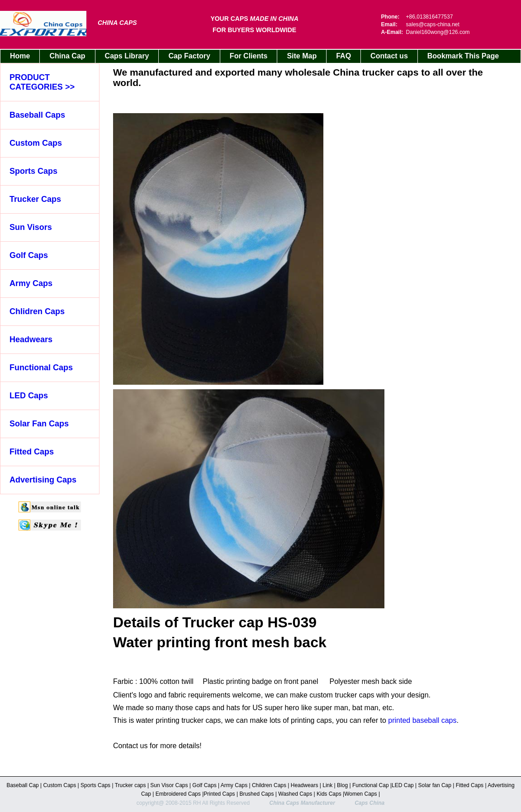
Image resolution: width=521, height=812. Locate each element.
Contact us (389, 56)
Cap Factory (189, 56)
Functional (365, 785)
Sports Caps (33, 171)
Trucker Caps (35, 199)
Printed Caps (220, 794)
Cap (384, 785)
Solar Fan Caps (39, 424)
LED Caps (29, 396)
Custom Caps (36, 143)
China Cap (67, 56)
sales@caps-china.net (433, 24)
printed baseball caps (422, 720)
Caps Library (127, 56)
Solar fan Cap (436, 785)
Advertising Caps (43, 480)
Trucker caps (131, 785)
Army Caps (31, 283)
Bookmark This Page (463, 56)
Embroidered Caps (177, 794)
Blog (342, 785)
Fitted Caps (32, 452)
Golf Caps (29, 255)
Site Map (302, 56)
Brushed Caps (257, 794)
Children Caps (270, 785)
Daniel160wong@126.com (438, 32)
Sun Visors (31, 227)
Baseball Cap (23, 785)
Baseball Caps (37, 115)
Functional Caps (41, 368)
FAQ (343, 56)
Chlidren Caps (37, 311)
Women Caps (361, 794)
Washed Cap (294, 794)
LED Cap (403, 785)
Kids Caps (329, 794)
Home (20, 56)
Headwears (31, 339)
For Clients (249, 56)
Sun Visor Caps (170, 785)
